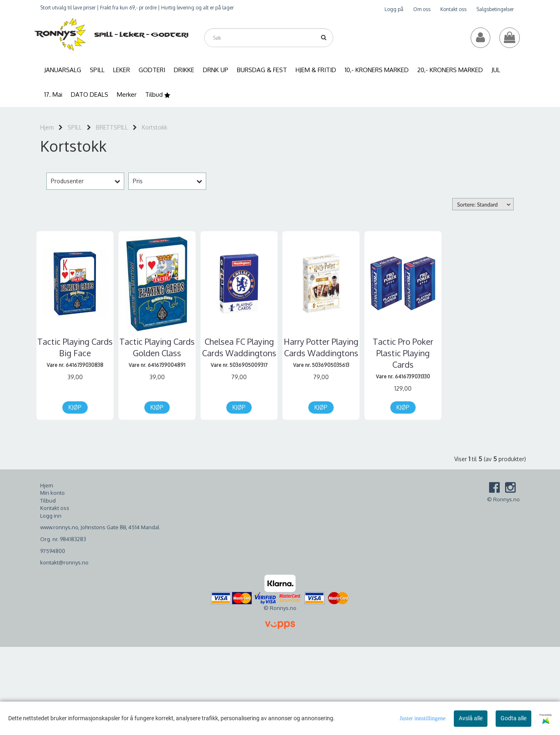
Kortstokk (155, 127)
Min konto (52, 493)
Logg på (394, 9)
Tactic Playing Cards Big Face (75, 347)
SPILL (75, 127)
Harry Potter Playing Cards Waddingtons (321, 347)
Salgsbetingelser (495, 9)
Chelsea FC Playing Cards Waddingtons (239, 347)
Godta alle (513, 718)
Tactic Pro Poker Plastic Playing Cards (403, 353)
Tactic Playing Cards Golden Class (157, 347)
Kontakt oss (453, 9)
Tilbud (48, 501)
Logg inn (51, 516)
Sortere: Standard (477, 205)
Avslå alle (471, 718)
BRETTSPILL (112, 127)
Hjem (47, 127)
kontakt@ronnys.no (64, 562)
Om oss (422, 9)
